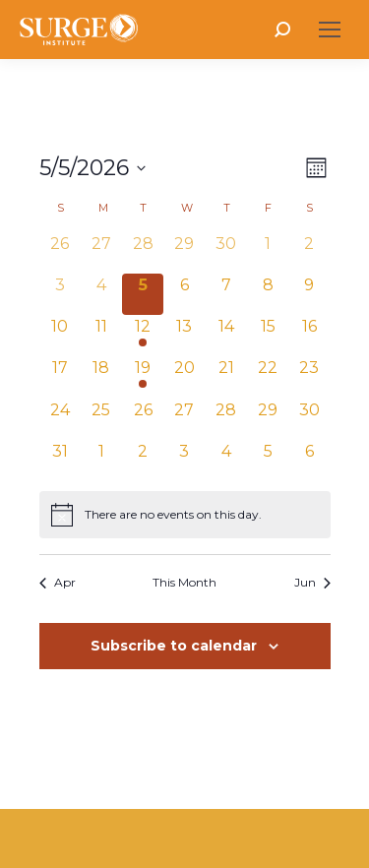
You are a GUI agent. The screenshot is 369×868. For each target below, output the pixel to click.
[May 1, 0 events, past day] (268, 253)
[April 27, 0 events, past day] (101, 253)
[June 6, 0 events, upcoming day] (309, 461)
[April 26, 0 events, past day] (60, 253)
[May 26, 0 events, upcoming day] (143, 419)
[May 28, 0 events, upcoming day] (226, 419)
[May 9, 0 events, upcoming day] (309, 294)
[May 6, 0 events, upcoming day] (184, 294)
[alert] (185, 515)
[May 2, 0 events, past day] (309, 253)
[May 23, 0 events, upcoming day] (309, 377)
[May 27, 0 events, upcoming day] (184, 419)
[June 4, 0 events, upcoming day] (226, 461)
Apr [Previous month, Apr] (58, 582)
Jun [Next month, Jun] (312, 582)
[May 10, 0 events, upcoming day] (60, 336)
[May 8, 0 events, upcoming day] (268, 294)
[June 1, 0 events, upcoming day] (101, 461)
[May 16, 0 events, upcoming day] (309, 336)
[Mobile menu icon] (330, 30)
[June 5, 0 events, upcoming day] (268, 461)
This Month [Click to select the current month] (184, 582)
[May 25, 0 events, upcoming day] (101, 419)
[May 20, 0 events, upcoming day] (184, 377)
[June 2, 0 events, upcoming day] (143, 461)
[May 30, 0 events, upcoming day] (309, 419)
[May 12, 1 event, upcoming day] (143, 336)
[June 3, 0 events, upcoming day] (184, 461)
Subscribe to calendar (174, 646)
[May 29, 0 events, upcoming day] (268, 419)
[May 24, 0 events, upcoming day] (60, 419)
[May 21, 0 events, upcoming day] (226, 377)
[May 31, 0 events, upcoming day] (60, 461)
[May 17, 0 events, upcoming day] (60, 377)
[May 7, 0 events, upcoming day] (226, 294)
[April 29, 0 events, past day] (184, 253)
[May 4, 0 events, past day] (101, 294)
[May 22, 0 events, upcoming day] (268, 377)
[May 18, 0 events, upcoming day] (101, 377)
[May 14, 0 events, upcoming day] (226, 336)
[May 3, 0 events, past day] (60, 294)
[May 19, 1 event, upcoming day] (143, 377)
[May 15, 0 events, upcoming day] (268, 336)
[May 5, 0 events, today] (143, 294)
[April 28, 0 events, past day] (143, 253)
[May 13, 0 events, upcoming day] (184, 336)
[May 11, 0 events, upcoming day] (101, 336)
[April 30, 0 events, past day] (226, 253)
